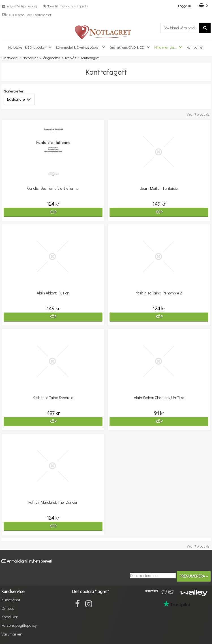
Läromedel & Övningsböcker (81, 47)
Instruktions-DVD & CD (130, 47)
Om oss (8, 608)
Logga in (185, 6)
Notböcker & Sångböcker (30, 47)
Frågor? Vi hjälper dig (19, 6)
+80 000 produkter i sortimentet (26, 15)
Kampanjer (195, 47)
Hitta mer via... (169, 47)
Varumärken (12, 634)
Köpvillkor (9, 617)
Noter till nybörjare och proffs (65, 6)
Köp (53, 212)
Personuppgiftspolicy (19, 625)
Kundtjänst (11, 600)
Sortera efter (14, 91)
